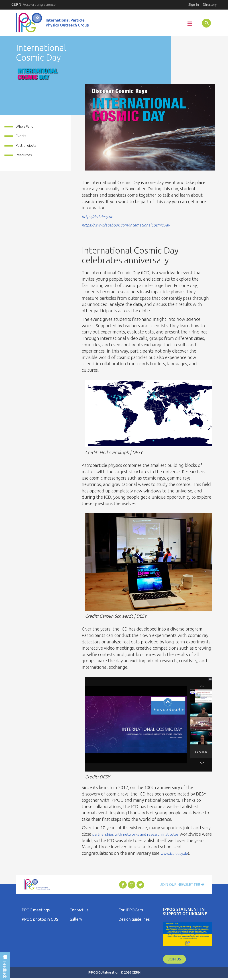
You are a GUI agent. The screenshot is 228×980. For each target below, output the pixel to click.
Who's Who (24, 127)
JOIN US (174, 960)
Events (21, 137)
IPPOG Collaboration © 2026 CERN (114, 973)
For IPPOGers (131, 911)
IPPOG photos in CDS (39, 920)
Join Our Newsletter (179, 886)
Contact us (79, 911)
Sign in (194, 4)
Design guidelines (134, 920)
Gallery (76, 920)
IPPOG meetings (35, 911)
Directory (210, 4)
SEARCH (204, 23)
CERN (33, 4)
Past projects (26, 146)
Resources (24, 156)
